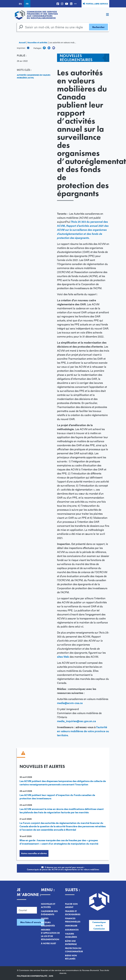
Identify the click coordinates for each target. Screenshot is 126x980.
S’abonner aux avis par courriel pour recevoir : (63, 868)
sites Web (63, 657)
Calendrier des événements (49, 913)
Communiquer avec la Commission (99, 925)
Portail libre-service (97, 4)
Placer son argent (71, 906)
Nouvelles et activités (37, 42)
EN (20, 4)
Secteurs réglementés (48, 924)
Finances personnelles (73, 920)
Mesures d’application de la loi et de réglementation (50, 935)
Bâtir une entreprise (71, 943)
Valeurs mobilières (71, 935)
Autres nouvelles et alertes (34, 853)
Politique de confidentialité (32, 976)
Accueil (22, 42)
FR (27, 4)
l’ (71, 222)
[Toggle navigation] (108, 15)
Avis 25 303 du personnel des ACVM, (83, 230)
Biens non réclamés (71, 957)
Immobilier (71, 926)
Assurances (72, 930)
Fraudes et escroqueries (73, 913)
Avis (51, 976)
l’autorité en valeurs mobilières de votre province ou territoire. (83, 731)
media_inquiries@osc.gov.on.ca (76, 721)
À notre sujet (48, 943)
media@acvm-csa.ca (70, 703)
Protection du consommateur (74, 950)
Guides (45, 918)
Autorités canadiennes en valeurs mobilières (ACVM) (34, 76)
